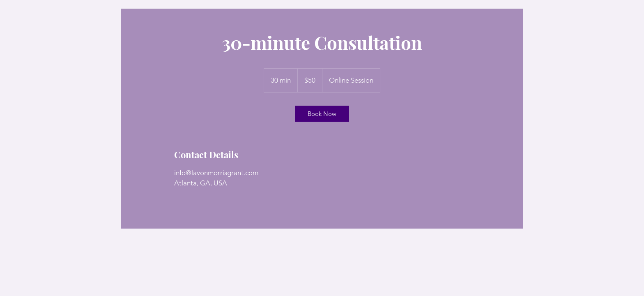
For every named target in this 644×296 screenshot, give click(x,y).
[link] (322, 114)
